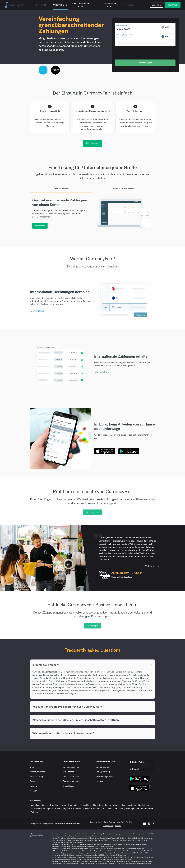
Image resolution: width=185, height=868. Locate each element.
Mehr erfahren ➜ (45, 217)
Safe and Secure (108, 826)
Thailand (106, 809)
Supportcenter (102, 767)
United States (146, 809)
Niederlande (144, 805)
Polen (58, 809)
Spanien (87, 809)
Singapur (66, 809)
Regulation (129, 822)
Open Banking (69, 786)
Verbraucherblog (38, 772)
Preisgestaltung (103, 772)
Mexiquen (132, 805)
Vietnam (34, 812)
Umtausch (100, 781)
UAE (114, 809)
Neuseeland (36, 809)
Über (32, 767)
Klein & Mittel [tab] (61, 189)
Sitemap (118, 826)
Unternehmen (60, 5)
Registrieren (173, 5)
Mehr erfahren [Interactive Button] (38, 311)
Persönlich (41, 5)
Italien (123, 805)
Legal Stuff (120, 822)
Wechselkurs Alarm (71, 776)
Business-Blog (36, 776)
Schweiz (96, 809)
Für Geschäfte (69, 772)
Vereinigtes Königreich (128, 809)
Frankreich (73, 805)
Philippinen (48, 809)
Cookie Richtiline (110, 822)
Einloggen (156, 5)
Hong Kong (98, 805)
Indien (108, 805)
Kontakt (34, 791)
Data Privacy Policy (96, 822)
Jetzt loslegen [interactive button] (92, 143)
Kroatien (54, 805)
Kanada (45, 805)
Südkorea (77, 809)
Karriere (34, 786)
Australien (35, 805)
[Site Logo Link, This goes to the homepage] (19, 5)
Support (130, 5)
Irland (115, 805)
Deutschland (86, 805)
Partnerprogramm (71, 781)
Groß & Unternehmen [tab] (124, 189)
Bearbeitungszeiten (104, 776)
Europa (63, 805)
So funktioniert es (71, 767)
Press (33, 781)
